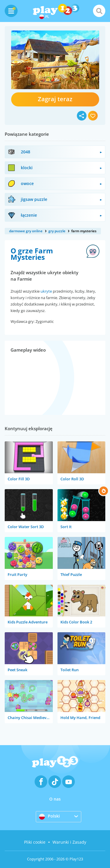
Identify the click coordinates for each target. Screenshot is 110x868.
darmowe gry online (26, 231)
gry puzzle (57, 231)
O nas (55, 799)
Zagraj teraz (55, 99)
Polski (49, 816)
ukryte (46, 291)
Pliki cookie (35, 842)
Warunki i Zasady (69, 842)
